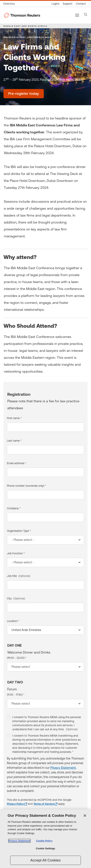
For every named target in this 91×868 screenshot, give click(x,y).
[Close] (85, 816)
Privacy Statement (63, 768)
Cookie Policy (44, 841)
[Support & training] (68, 4)
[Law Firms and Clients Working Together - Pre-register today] (24, 94)
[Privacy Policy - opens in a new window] (17, 804)
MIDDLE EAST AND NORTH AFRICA (25, 26)
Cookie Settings (45, 848)
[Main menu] (77, 15)
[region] (45, 839)
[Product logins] (55, 4)
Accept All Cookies (45, 860)
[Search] (86, 14)
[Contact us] (81, 4)
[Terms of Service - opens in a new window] (45, 804)
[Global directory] (10, 4)
